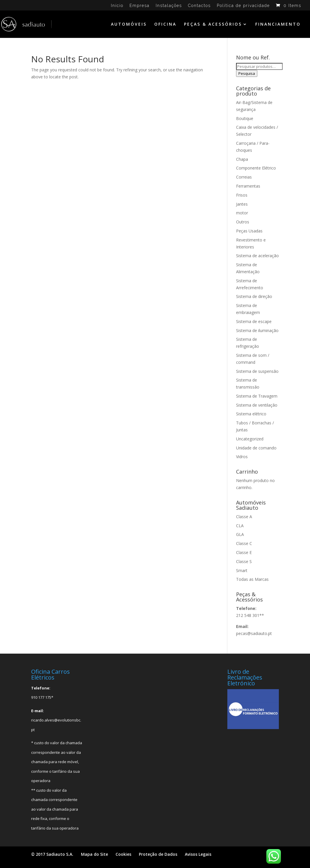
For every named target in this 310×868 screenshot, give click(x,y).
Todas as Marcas (252, 579)
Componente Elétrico (256, 168)
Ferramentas (248, 186)
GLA (240, 534)
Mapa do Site (94, 854)
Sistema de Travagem (257, 396)
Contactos (199, 6)
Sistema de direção (254, 296)
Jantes (242, 204)
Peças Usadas (249, 231)
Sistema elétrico (251, 414)
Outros (243, 222)
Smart (242, 570)
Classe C (244, 543)
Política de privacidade (243, 6)
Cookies (123, 854)
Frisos (242, 195)
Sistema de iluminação (257, 330)
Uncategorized (250, 439)
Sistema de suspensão (257, 371)
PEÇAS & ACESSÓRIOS (213, 24)
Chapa (242, 159)
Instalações (169, 6)
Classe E (244, 552)
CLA (240, 526)
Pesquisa (247, 73)
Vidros (242, 457)
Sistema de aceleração (257, 256)
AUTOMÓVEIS (129, 24)
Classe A (244, 517)
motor (242, 213)
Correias (244, 177)
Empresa (140, 6)
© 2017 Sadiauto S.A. (52, 854)
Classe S (244, 561)
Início (117, 6)
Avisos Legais (198, 854)
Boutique (245, 118)
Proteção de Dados (158, 854)
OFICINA (165, 24)
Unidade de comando (256, 448)
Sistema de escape (254, 321)
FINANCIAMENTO (278, 24)
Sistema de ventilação (257, 405)
